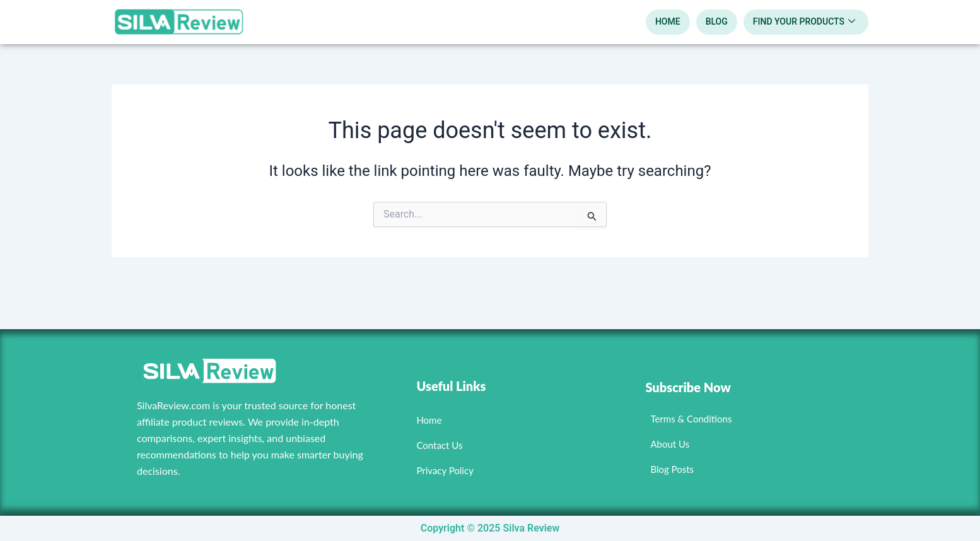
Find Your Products (804, 22)
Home (668, 21)
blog (717, 21)
